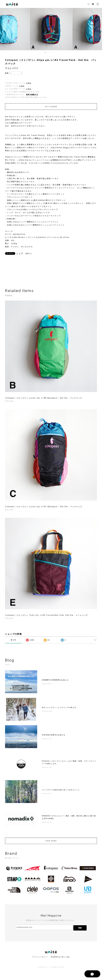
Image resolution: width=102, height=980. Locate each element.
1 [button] (43, 53)
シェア (20, 254)
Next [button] (98, 29)
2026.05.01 (47, 685)
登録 (80, 928)
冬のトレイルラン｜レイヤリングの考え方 (59, 709)
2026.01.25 (47, 712)
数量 (7, 73)
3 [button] (47, 53)
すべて (13, 640)
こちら (29, 83)
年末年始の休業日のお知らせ (54, 736)
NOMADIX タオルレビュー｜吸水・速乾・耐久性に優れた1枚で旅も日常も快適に (69, 818)
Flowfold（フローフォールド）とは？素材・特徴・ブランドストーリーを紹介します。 (69, 763)
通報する (29, 254)
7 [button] (54, 53)
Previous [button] (4, 29)
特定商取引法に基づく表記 (60, 957)
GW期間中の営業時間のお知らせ (55, 681)
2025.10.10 (47, 823)
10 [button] (59, 53)
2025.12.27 (47, 740)
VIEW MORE (51, 842)
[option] (51, 29)
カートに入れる (51, 106)
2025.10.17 (47, 795)
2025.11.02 (47, 768)
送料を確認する (32, 94)
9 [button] (57, 53)
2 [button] (45, 53)
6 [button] (52, 53)
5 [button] (50, 53)
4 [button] (49, 53)
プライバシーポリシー (40, 957)
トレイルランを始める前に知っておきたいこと (61, 791)
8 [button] (56, 53)
